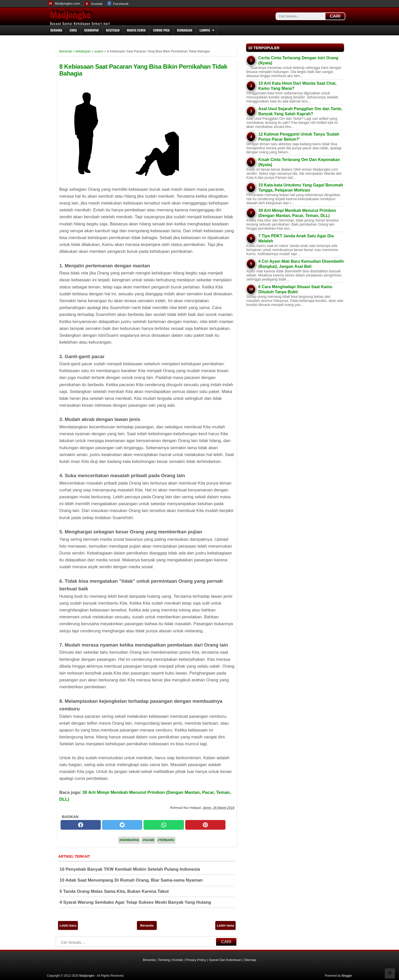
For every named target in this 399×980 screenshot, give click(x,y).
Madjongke (70, 15)
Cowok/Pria (161, 30)
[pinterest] (205, 825)
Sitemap (250, 960)
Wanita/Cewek (136, 30)
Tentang (164, 960)
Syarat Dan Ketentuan (225, 960)
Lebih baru (68, 925)
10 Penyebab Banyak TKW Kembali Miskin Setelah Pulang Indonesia (130, 869)
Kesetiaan (113, 30)
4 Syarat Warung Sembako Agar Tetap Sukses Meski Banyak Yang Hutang (135, 902)
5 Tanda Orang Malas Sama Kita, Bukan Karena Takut (114, 891)
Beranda (56, 30)
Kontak (97, 4)
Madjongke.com (67, 3)
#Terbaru (166, 840)
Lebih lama (225, 925)
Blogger (347, 976)
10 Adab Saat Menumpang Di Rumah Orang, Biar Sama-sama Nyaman (131, 880)
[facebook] (81, 825)
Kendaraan (185, 30)
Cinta (73, 30)
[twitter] (122, 825)
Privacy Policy (196, 960)
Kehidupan (91, 30)
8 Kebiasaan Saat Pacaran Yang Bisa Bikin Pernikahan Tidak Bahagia (143, 70)
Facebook (121, 4)
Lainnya (205, 30)
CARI (335, 16)
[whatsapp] (164, 825)
